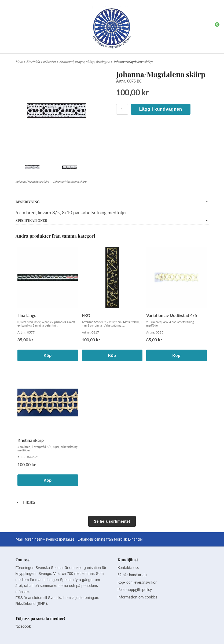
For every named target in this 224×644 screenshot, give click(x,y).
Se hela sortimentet (112, 521)
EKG (86, 315)
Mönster (50, 62)
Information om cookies (137, 597)
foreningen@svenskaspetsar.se (49, 539)
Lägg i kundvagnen (161, 109)
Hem (19, 62)
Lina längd (27, 315)
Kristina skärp (31, 440)
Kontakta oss (128, 568)
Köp (47, 355)
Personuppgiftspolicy (135, 589)
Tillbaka (25, 502)
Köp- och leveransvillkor (137, 582)
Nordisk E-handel (128, 539)
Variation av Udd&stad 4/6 (172, 315)
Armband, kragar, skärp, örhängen (85, 62)
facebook (23, 626)
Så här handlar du (132, 575)
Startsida (33, 62)
